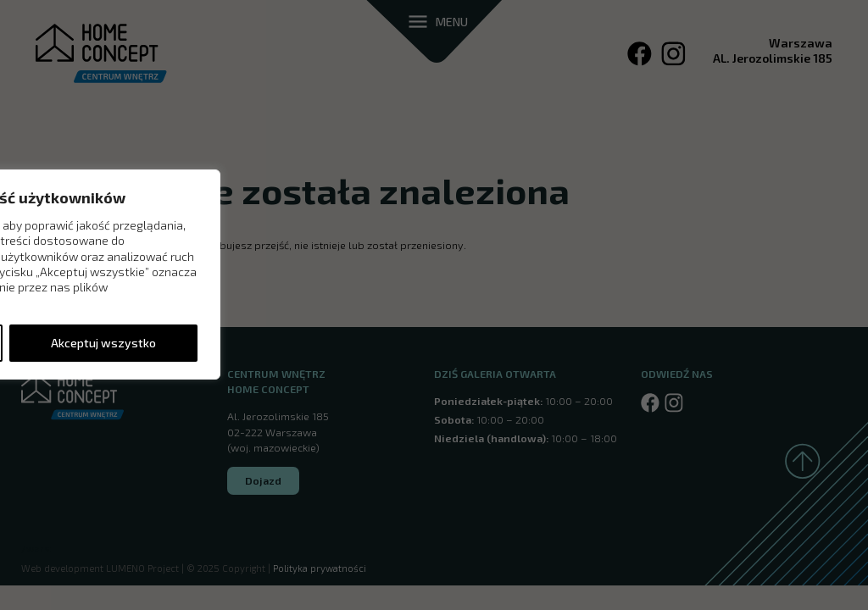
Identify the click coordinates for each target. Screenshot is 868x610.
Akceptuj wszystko (103, 343)
